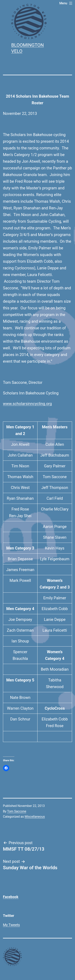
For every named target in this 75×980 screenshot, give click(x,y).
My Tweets (11, 925)
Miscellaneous (35, 817)
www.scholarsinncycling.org (27, 404)
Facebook (11, 897)
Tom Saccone (17, 811)
